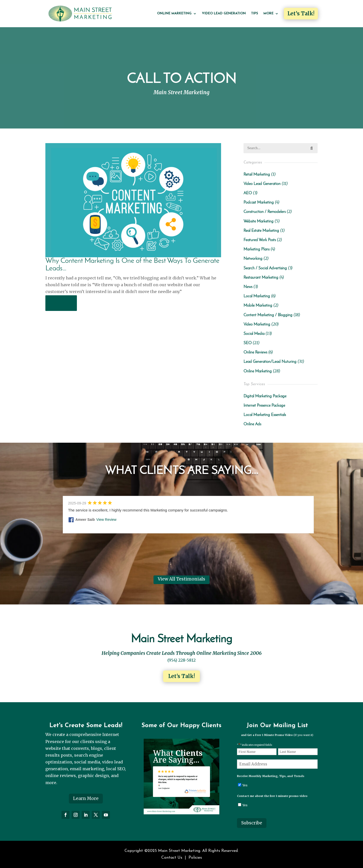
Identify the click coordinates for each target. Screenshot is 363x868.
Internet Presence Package (264, 406)
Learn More (86, 798)
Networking (253, 259)
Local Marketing (257, 296)
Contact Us (172, 858)
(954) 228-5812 (181, 660)
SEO (248, 343)
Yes (245, 785)
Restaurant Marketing (261, 278)
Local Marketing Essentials (265, 415)
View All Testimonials (181, 579)
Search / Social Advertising (265, 268)
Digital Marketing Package (265, 396)
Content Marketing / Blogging (268, 315)
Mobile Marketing (258, 306)
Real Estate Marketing (261, 231)
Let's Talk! (181, 676)
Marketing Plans (256, 249)
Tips (255, 13)
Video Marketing (257, 325)
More (268, 13)
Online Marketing (174, 13)
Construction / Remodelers (265, 212)
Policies (195, 858)
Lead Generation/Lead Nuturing (270, 362)
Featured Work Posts (260, 240)
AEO (248, 193)
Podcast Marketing (259, 203)
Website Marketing (259, 221)
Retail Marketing (257, 175)
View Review (106, 520)
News (248, 287)
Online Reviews (255, 352)
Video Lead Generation (224, 13)
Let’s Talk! (301, 13)
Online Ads (252, 424)
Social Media (254, 334)
